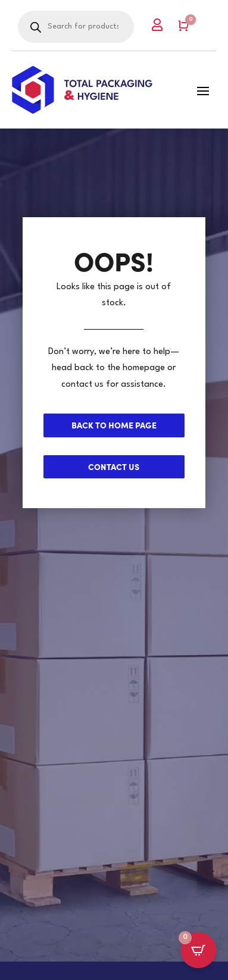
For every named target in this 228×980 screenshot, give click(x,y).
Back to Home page (114, 425)
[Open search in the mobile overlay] (76, 27)
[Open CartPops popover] (198, 950)
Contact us (114, 466)
